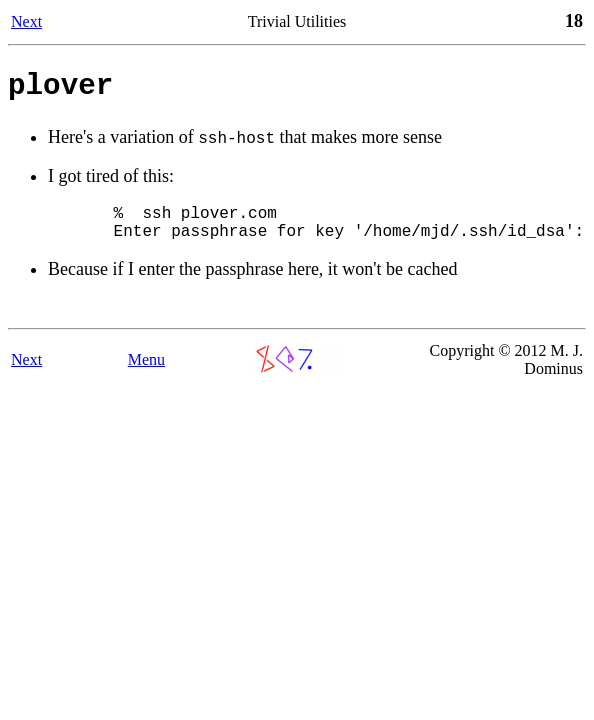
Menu (146, 375)
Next (26, 21)
